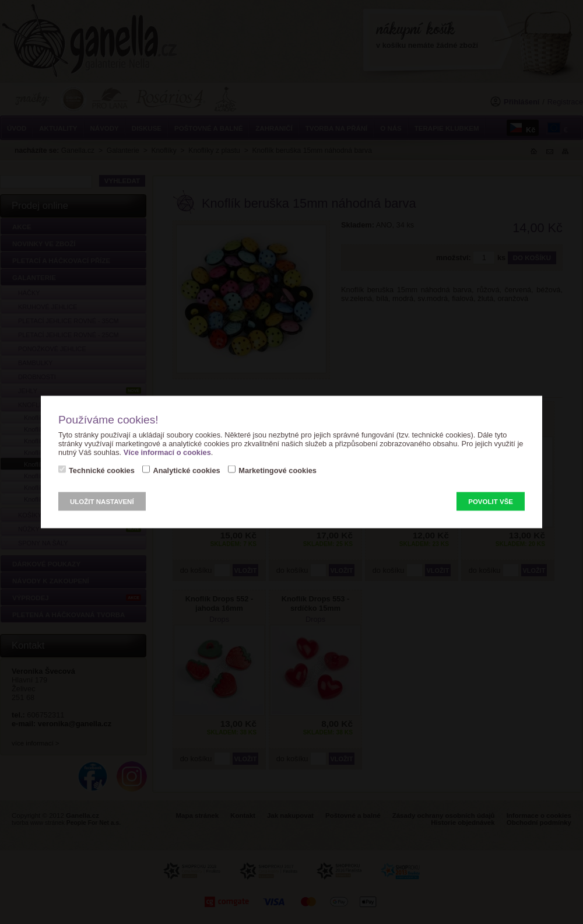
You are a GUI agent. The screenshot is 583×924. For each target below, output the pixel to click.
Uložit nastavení (102, 502)
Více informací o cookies (167, 452)
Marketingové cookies (278, 470)
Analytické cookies (186, 470)
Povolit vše (491, 502)
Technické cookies (102, 470)
